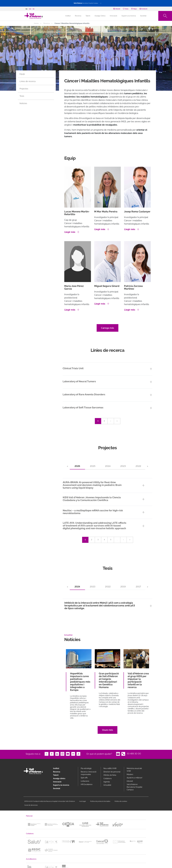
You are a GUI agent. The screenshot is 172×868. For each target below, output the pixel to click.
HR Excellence (87, 784)
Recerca (78, 16)
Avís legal (83, 801)
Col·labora (107, 778)
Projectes (24, 89)
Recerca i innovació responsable (89, 773)
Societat (143, 16)
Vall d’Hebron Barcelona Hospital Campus (134, 787)
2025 (93, 466)
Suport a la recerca (129, 16)
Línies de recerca (28, 81)
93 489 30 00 (134, 754)
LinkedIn (57, 754)
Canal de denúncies (31, 805)
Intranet (130, 781)
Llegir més (70, 232)
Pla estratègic (86, 768)
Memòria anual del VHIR (134, 770)
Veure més (107, 730)
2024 (108, 466)
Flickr (73, 754)
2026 (77, 466)
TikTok (78, 754)
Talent (88, 16)
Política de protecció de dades (100, 801)
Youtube (68, 754)
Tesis (22, 96)
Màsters (130, 774)
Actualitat (107, 785)
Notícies (23, 103)
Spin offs (84, 778)
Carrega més (107, 328)
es (34, 9)
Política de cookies (121, 801)
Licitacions (85, 781)
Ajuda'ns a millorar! (134, 778)
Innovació (113, 16)
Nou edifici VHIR (110, 768)
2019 (123, 587)
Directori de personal (112, 772)
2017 (138, 587)
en (30, 9)
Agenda (107, 782)
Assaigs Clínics (100, 16)
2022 (138, 466)
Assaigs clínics (59, 778)
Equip (22, 74)
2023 (123, 466)
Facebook (52, 754)
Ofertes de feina (110, 775)
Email (118, 754)
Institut (56, 768)
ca (26, 9)
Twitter (47, 754)
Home (36, 23)
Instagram (62, 754)
